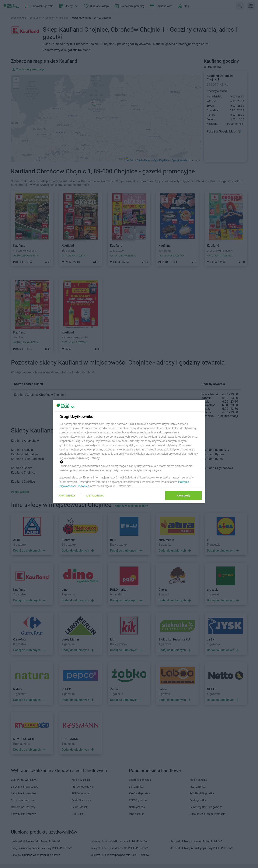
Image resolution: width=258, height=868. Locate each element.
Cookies (84, 486)
